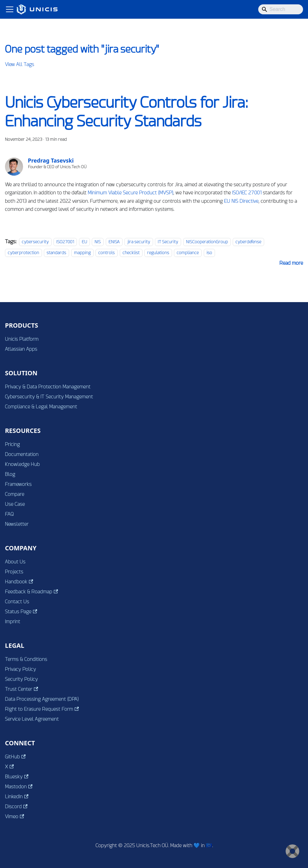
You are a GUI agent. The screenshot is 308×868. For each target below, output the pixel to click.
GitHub (15, 757)
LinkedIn (17, 797)
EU (84, 242)
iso (209, 253)
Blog (10, 474)
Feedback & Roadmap (31, 592)
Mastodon (19, 787)
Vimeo (14, 816)
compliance (188, 253)
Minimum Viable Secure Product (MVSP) (131, 193)
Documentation (22, 454)
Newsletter (17, 524)
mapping (82, 253)
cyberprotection (23, 253)
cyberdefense (248, 242)
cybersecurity (35, 242)
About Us (15, 562)
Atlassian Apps (21, 349)
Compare (15, 494)
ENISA (114, 242)
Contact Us (17, 602)
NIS (98, 242)
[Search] (281, 9)
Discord (16, 806)
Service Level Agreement (32, 719)
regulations (158, 253)
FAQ (9, 514)
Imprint (13, 621)
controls (107, 253)
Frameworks (18, 484)
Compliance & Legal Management (41, 407)
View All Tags (20, 64)
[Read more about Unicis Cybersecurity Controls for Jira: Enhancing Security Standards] (291, 263)
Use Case (15, 504)
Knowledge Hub (22, 464)
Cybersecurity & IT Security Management (49, 397)
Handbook (19, 582)
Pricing (12, 444)
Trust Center (21, 689)
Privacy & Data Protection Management (48, 387)
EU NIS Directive (241, 201)
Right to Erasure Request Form (42, 709)
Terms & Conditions (26, 659)
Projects (14, 572)
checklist (131, 253)
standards (56, 253)
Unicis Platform (22, 339)
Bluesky (17, 777)
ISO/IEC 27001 (247, 193)
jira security (139, 242)
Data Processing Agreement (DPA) (42, 699)
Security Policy (21, 679)
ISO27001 (65, 242)
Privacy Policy (21, 669)
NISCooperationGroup (207, 242)
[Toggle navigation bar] (10, 9)
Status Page (21, 612)
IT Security (168, 242)
